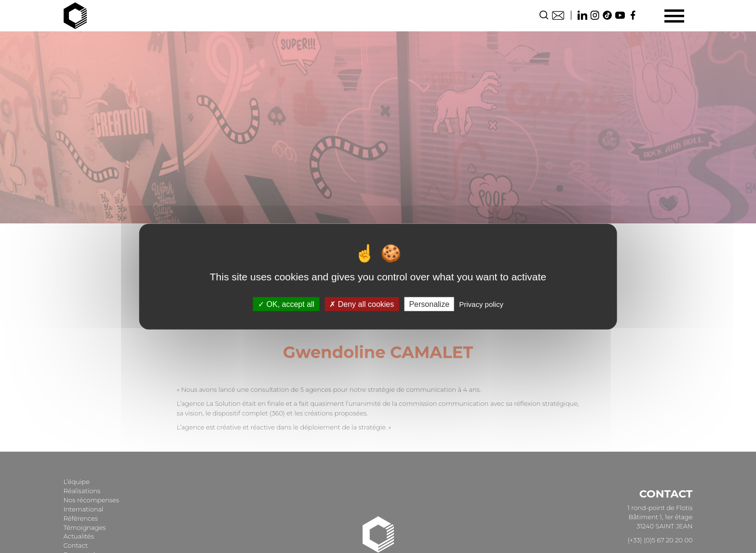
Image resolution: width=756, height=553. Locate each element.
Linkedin (582, 15)
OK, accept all (286, 304)
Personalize (429, 304)
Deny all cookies (362, 304)
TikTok (607, 15)
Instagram (595, 15)
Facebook (633, 15)
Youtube (620, 15)
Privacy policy (481, 304)
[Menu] (674, 16)
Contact (558, 15)
